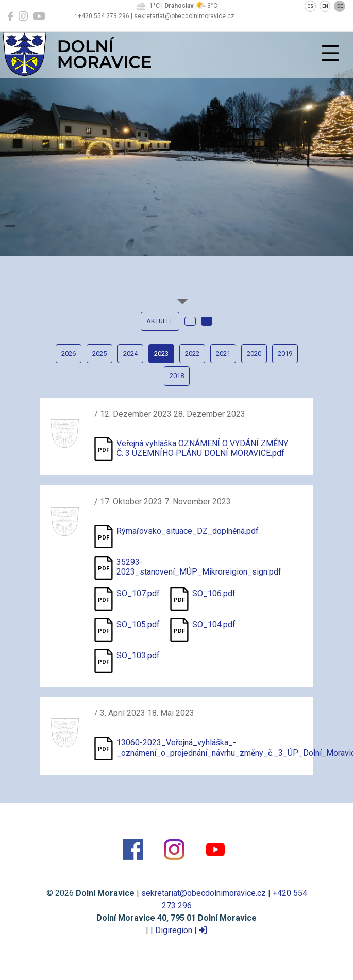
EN (325, 6)
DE (340, 6)
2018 (177, 376)
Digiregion (174, 930)
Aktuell (160, 321)
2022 (192, 354)
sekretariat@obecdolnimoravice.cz (204, 893)
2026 (69, 354)
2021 (223, 354)
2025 (99, 354)
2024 (130, 354)
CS (310, 6)
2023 (161, 354)
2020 (254, 354)
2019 (285, 354)
